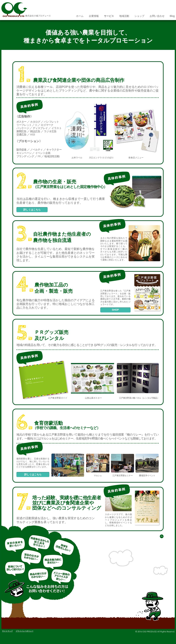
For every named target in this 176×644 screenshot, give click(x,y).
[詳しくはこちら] (32, 210)
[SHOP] (115, 310)
